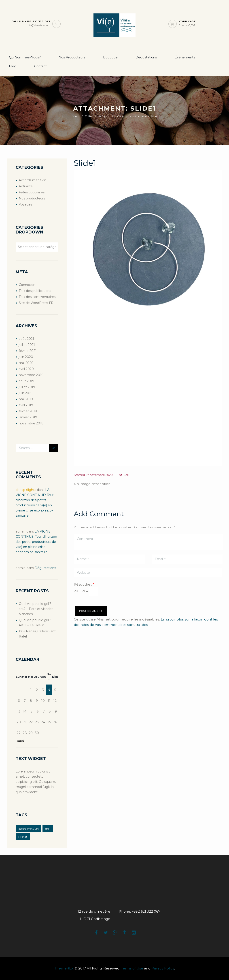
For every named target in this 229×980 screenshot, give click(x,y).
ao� (21, 741)
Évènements (185, 57)
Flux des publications (35, 291)
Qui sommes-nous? (25, 57)
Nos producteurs (72, 57)
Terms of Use (132, 968)
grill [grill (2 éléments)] (48, 829)
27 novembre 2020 (99, 475)
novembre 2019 (31, 375)
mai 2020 (26, 363)
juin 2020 (26, 357)
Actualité (26, 186)
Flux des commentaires (37, 297)
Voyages (25, 204)
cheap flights (26, 490)
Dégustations (146, 57)
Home (75, 116)
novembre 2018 (31, 423)
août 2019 (27, 381)
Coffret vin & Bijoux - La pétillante (106, 116)
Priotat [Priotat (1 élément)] (23, 837)
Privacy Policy (163, 968)
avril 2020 (26, 369)
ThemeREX (64, 968)
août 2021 (26, 339)
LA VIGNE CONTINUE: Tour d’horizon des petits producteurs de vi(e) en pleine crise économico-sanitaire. (36, 542)
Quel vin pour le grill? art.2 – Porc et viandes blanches (36, 609)
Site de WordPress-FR (36, 303)
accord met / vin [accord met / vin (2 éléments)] (29, 829)
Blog (13, 66)
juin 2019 (26, 393)
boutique (110, 57)
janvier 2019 (28, 417)
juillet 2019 (27, 387)
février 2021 (28, 351)
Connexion (27, 285)
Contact (40, 66)
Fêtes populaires (32, 192)
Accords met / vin (33, 180)
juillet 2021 (27, 345)
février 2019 (28, 411)
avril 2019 (26, 405)
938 (126, 475)
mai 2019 (26, 399)
